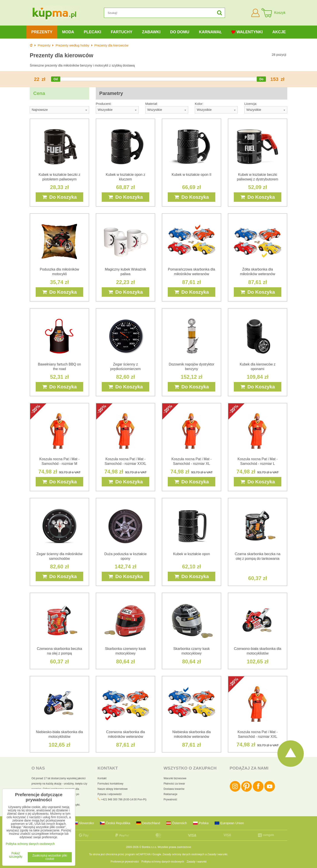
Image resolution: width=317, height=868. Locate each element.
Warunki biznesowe (175, 778)
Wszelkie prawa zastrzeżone (174, 847)
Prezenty (42, 32)
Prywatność (170, 799)
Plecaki (92, 32)
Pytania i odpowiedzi (110, 794)
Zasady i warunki (217, 854)
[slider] (56, 79)
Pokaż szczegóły (16, 855)
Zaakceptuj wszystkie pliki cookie (50, 857)
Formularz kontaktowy (110, 784)
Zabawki (151, 32)
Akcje (279, 32)
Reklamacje (170, 794)
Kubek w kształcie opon (191, 554)
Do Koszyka (60, 197)
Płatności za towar (174, 784)
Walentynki (247, 32)
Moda (68, 32)
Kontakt (102, 778)
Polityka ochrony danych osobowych (163, 862)
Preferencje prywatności (125, 862)
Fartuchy (122, 32)
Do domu (180, 32)
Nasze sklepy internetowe (113, 789)
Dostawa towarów (174, 789)
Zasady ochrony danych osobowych (183, 854)
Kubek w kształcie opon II (192, 175)
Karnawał (210, 32)
